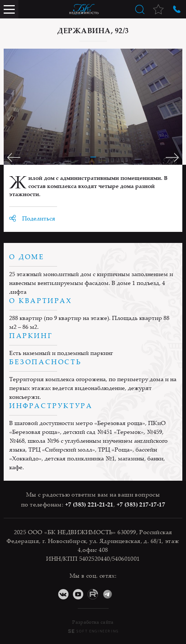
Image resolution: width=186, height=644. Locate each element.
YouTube (78, 594)
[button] (93, 155)
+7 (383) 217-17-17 (141, 504)
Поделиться (39, 218)
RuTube (93, 594)
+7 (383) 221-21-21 (89, 504)
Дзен (122, 594)
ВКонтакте (63, 594)
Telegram (108, 594)
